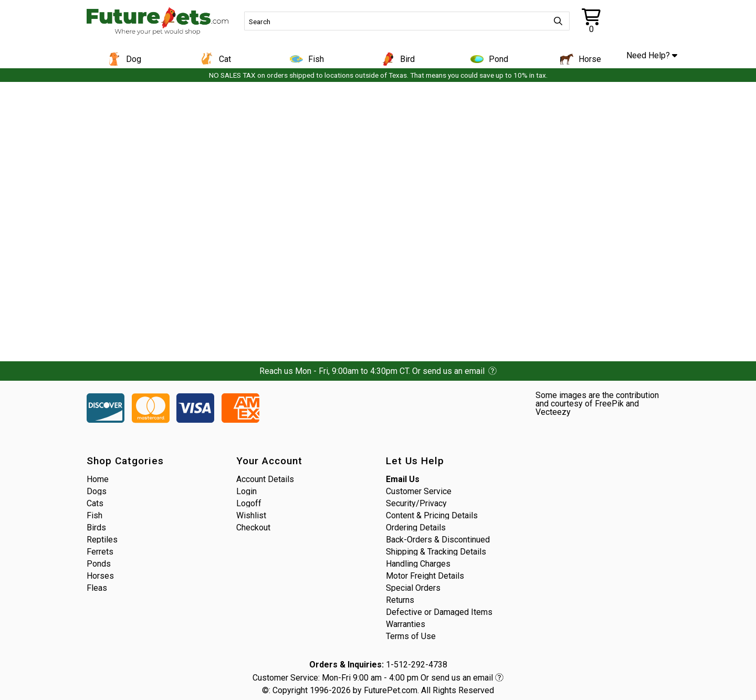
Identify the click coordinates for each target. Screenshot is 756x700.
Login (246, 491)
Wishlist (251, 515)
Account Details (265, 479)
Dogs (97, 491)
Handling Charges (418, 564)
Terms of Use (411, 636)
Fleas (97, 588)
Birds (96, 527)
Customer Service (419, 491)
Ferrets (100, 552)
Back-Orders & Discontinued (438, 540)
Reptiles (102, 540)
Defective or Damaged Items (439, 612)
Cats (95, 503)
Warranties (406, 624)
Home (98, 479)
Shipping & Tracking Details (436, 552)
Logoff (249, 503)
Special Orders (413, 588)
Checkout (253, 527)
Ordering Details (416, 527)
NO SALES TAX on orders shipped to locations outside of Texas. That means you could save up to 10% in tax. (378, 75)
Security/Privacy (416, 503)
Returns (400, 600)
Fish (94, 515)
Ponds (99, 564)
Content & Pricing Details (432, 515)
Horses (100, 576)
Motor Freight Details (425, 576)
